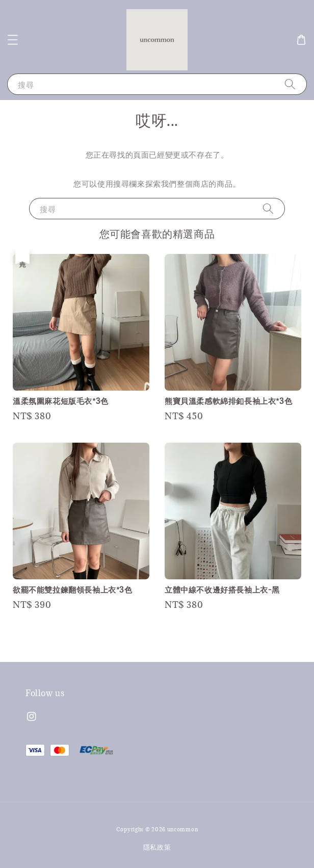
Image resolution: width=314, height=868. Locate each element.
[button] (13, 40)
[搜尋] (290, 84)
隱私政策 (157, 847)
